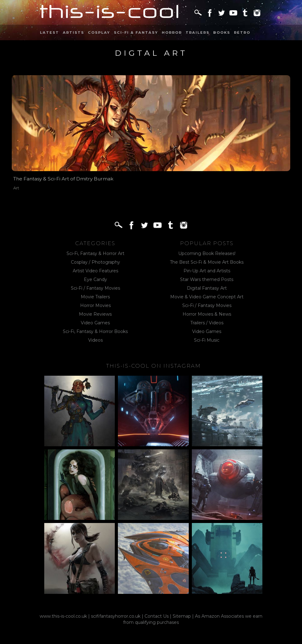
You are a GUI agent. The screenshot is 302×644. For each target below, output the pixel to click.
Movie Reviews (95, 314)
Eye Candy (95, 279)
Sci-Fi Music (207, 340)
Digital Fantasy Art (207, 288)
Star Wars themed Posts (207, 279)
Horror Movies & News (207, 314)
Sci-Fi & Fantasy (136, 32)
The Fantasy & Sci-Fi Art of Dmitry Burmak (63, 179)
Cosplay (99, 32)
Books (222, 32)
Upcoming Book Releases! (207, 253)
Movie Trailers (95, 297)
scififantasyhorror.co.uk (116, 616)
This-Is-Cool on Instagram (153, 366)
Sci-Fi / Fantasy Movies (95, 288)
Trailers (198, 32)
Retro (242, 32)
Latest (50, 32)
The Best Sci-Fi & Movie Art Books (207, 262)
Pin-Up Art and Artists (207, 271)
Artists (73, 32)
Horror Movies (95, 305)
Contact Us (157, 616)
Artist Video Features (95, 271)
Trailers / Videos (207, 323)
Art (16, 188)
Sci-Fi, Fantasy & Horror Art (95, 253)
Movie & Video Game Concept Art (207, 297)
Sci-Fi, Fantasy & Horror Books (95, 331)
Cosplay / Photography (95, 262)
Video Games (95, 323)
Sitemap (182, 616)
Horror (172, 32)
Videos (95, 340)
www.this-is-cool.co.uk (63, 616)
